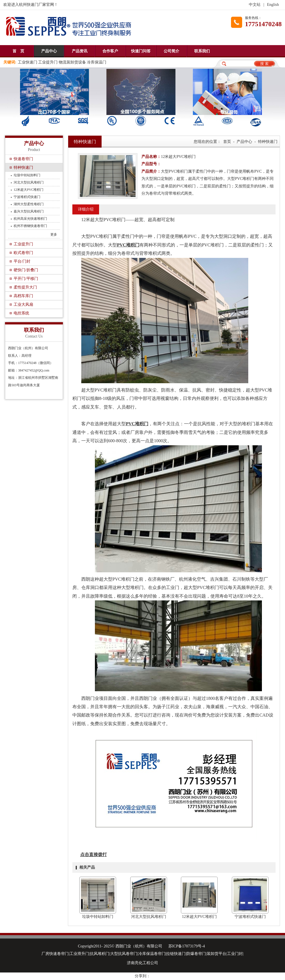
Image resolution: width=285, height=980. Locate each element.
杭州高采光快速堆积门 (30, 219)
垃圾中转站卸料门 (27, 175)
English (273, 5)
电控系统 (21, 313)
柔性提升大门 (25, 287)
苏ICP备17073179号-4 (187, 946)
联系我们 (202, 51)
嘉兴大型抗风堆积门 (29, 211)
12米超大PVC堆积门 (29, 190)
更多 (54, 234)
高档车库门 (23, 296)
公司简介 (171, 51)
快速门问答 (141, 51)
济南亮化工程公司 (142, 963)
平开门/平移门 (26, 279)
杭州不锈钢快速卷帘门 (30, 226)
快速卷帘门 (23, 159)
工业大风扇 (23, 305)
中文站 (255, 5)
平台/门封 (22, 261)
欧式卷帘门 (23, 253)
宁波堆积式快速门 (27, 197)
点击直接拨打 (94, 855)
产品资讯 (80, 51)
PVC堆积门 (128, 245)
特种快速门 (23, 168)
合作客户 (110, 51)
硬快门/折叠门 (26, 270)
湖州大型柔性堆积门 (29, 204)
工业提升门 (23, 244)
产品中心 (49, 51)
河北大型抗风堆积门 (29, 182)
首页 (227, 142)
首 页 (18, 51)
